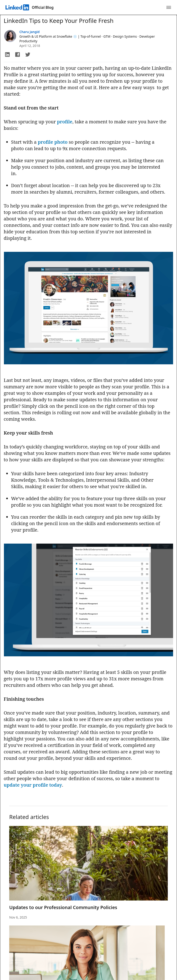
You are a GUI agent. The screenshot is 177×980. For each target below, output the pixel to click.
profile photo (53, 142)
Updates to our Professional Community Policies (63, 907)
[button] (7, 55)
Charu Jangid (29, 32)
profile (65, 122)
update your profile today (33, 785)
